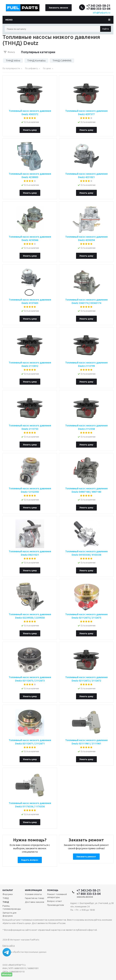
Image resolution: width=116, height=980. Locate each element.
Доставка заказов (35, 902)
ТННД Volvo (13, 60)
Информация (33, 890)
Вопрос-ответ (55, 901)
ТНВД (6, 898)
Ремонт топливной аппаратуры (57, 896)
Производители (56, 905)
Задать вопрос (30, 860)
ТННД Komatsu (36, 60)
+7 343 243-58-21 (98, 6)
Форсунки (8, 894)
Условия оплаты (33, 894)
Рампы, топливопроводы (12, 907)
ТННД (6, 902)
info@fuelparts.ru (102, 13)
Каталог (8, 890)
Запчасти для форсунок (9, 914)
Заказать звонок (58, 8)
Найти (106, 29)
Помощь (53, 890)
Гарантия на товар (35, 898)
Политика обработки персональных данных (24, 952)
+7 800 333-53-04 (98, 9)
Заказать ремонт (86, 856)
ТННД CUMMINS (62, 60)
